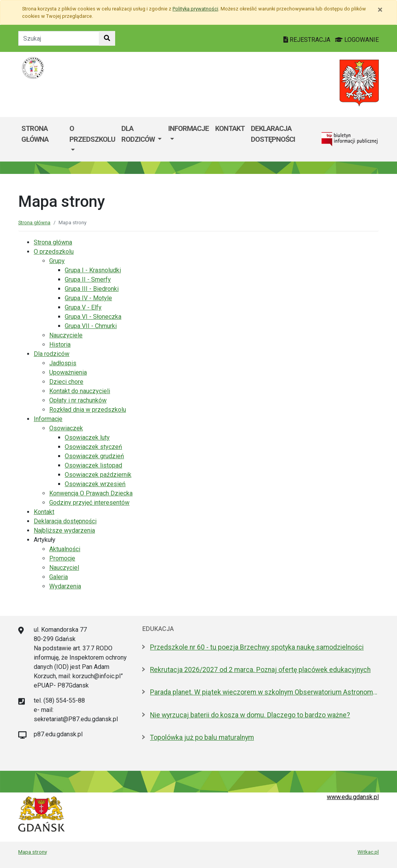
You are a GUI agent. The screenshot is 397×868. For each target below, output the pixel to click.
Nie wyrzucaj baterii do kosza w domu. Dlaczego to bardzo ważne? (250, 715)
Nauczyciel (64, 568)
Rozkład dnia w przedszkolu (88, 410)
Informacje (189, 128)
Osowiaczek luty (87, 437)
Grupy (57, 261)
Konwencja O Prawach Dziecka (91, 493)
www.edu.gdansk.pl (353, 797)
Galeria (59, 577)
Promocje (62, 558)
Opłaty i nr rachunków (78, 400)
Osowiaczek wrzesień (95, 484)
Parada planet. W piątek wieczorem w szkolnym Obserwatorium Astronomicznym (264, 692)
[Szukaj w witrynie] (107, 38)
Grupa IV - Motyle (88, 298)
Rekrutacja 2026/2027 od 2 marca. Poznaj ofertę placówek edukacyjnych (260, 670)
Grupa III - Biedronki (92, 289)
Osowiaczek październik (98, 475)
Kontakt (230, 128)
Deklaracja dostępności (273, 134)
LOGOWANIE (357, 40)
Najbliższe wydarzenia (64, 530)
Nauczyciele (66, 335)
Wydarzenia (65, 586)
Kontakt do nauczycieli (80, 391)
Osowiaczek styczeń (93, 447)
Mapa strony (33, 852)
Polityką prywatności (195, 9)
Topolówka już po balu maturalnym (202, 737)
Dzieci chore (66, 382)
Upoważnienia (68, 372)
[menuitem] (92, 139)
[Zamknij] (380, 10)
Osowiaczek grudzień (94, 456)
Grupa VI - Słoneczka (93, 317)
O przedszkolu (92, 134)
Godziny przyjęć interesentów (89, 503)
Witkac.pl (368, 852)
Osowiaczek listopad (93, 465)
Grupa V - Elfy (83, 307)
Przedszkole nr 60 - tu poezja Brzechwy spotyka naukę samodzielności (257, 647)
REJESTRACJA (308, 40)
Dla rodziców (139, 134)
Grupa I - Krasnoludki (93, 270)
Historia (60, 345)
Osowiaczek (66, 428)
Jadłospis (63, 363)
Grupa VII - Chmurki (91, 326)
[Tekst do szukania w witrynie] (59, 38)
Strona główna (35, 134)
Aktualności (65, 549)
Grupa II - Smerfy (88, 279)
